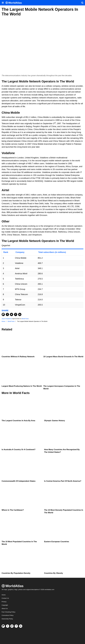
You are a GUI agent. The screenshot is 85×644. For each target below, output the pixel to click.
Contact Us (5, 598)
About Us (5, 608)
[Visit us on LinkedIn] (21, 626)
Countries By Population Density (16, 573)
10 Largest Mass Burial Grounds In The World (63, 357)
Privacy (4, 602)
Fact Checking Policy (8, 612)
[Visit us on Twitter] (12, 626)
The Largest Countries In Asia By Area (18, 421)
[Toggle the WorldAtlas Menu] (3, 3)
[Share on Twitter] (12, 314)
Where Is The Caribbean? (13, 510)
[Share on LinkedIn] (20, 314)
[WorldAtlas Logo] (14, 3)
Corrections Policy (8, 615)
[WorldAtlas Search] (82, 3)
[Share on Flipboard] (3, 314)
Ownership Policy (7, 619)
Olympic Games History (55, 421)
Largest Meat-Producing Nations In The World (22, 386)
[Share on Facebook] (7, 314)
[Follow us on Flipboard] (3, 626)
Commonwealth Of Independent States (19, 481)
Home (4, 595)
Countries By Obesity (54, 573)
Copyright (5, 605)
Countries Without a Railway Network (18, 357)
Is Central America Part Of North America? (63, 481)
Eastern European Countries (57, 542)
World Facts (25, 319)
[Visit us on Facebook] (8, 626)
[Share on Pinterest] (16, 314)
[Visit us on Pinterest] (16, 626)
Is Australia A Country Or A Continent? (19, 450)
